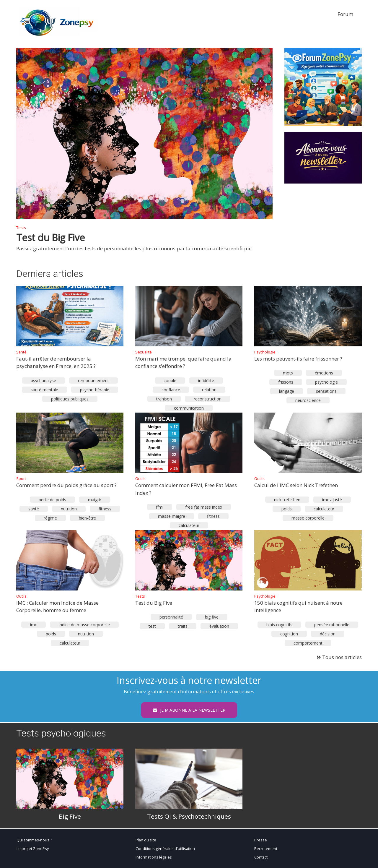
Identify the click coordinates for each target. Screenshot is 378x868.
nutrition (69, 509)
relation (209, 390)
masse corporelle (308, 518)
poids (287, 509)
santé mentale (44, 390)
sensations (326, 391)
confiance (171, 390)
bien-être (87, 518)
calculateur (189, 525)
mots (288, 373)
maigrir (95, 500)
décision (328, 634)
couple (170, 381)
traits (183, 626)
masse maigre (172, 516)
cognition (289, 634)
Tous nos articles (339, 657)
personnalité (171, 617)
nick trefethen (287, 500)
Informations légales (154, 857)
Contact (261, 857)
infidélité (206, 381)
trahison (164, 399)
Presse (261, 840)
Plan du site (146, 840)
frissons (286, 382)
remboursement (93, 381)
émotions (324, 373)
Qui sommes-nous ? (34, 840)
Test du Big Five (50, 237)
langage (287, 391)
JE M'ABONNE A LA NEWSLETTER (189, 710)
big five (212, 617)
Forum (345, 14)
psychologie (326, 382)
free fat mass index (204, 507)
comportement (308, 643)
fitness (105, 509)
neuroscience (308, 400)
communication (189, 408)
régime (50, 518)
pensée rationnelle (332, 625)
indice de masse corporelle (84, 625)
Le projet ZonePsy (33, 848)
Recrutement (266, 848)
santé (34, 509)
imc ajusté (332, 500)
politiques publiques (70, 399)
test (152, 626)
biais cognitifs (279, 625)
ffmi (160, 507)
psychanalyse (43, 381)
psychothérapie (95, 390)
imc (34, 625)
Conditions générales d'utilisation (165, 848)
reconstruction (208, 399)
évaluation (219, 626)
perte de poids (52, 500)
